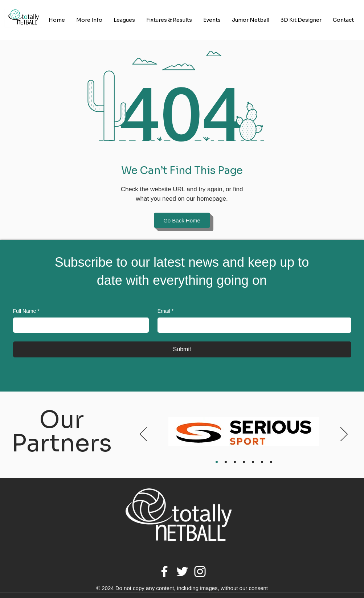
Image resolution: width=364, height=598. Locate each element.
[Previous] (143, 435)
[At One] (226, 462)
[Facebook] (164, 572)
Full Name (26, 311)
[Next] (344, 435)
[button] (89, 20)
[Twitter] (182, 572)
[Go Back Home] (182, 220)
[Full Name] (79, 325)
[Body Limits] (235, 462)
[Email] (252, 325)
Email (165, 311)
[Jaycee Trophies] (253, 462)
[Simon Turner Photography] (271, 462)
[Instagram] (200, 572)
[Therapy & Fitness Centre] (244, 462)
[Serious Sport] (217, 462)
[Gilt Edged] (262, 462)
